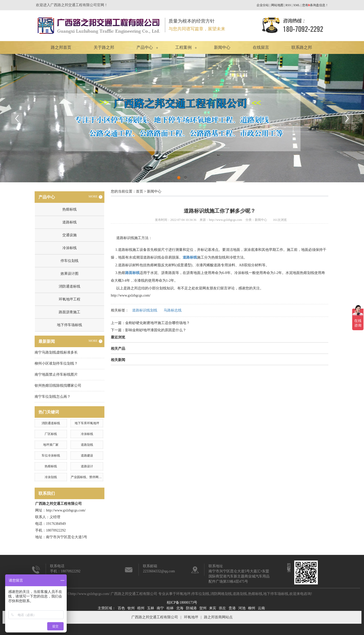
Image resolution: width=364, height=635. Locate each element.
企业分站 (263, 5)
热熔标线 (70, 209)
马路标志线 (173, 310)
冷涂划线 (51, 477)
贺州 (203, 608)
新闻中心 (222, 47)
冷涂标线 (70, 248)
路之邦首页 (61, 47)
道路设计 (87, 466)
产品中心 (145, 47)
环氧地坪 (183, 594)
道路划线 (87, 445)
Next (347, 118)
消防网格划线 (221, 594)
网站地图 (277, 5)
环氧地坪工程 (70, 299)
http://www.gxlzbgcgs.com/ (131, 295)
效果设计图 (70, 274)
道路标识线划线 (145, 310)
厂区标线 (51, 434)
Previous (17, 118)
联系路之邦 (302, 47)
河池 (242, 608)
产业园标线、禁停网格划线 (89, 477)
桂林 (170, 608)
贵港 (232, 608)
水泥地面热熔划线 (300, 273)
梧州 (141, 608)
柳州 (252, 608)
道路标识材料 (129, 265)
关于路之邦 (104, 47)
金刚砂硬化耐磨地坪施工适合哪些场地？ (158, 323)
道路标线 (70, 222)
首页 (140, 191)
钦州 (131, 608)
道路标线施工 (129, 250)
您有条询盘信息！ (315, 5)
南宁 (160, 608)
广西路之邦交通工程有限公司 (155, 617)
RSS (288, 5)
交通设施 (70, 235)
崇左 (222, 608)
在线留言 (261, 47)
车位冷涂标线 (51, 456)
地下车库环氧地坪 (87, 423)
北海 (180, 608)
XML (297, 5)
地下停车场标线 (70, 325)
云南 (261, 608)
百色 (121, 608)
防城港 (191, 608)
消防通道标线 (70, 286)
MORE (95, 197)
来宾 (213, 608)
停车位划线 (70, 261)
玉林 (151, 608)
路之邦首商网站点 (218, 617)
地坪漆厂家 (51, 445)
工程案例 (183, 47)
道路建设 (87, 456)
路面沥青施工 (70, 312)
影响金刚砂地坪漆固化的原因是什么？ (156, 330)
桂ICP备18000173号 (182, 603)
